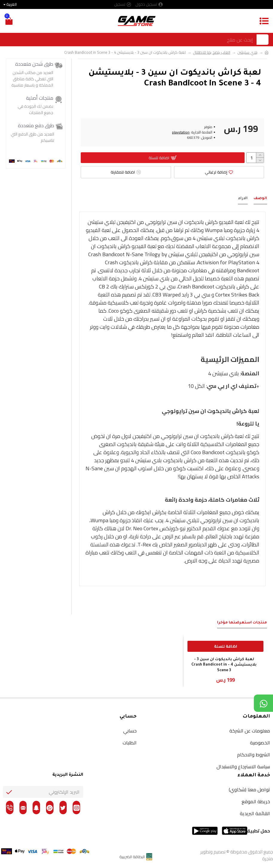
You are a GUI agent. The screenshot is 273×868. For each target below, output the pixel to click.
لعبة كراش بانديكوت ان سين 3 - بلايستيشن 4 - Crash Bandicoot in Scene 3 (224, 665)
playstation (181, 132)
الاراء (243, 199)
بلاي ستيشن (247, 53)
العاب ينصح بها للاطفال (212, 53)
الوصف (260, 199)
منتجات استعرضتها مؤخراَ (242, 623)
